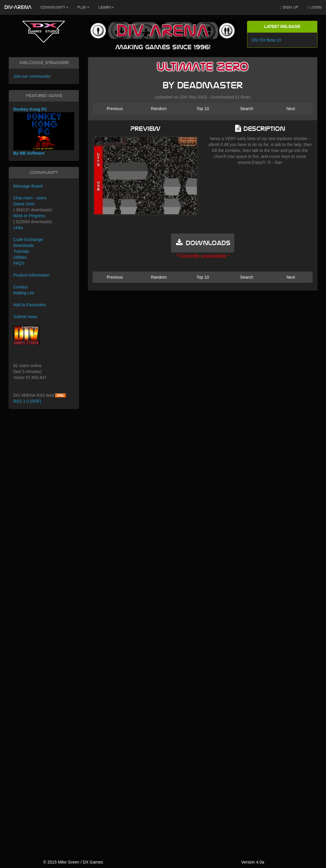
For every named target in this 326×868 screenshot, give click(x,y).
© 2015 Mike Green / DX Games (73, 862)
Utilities (20, 257)
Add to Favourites (30, 305)
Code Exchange (28, 239)
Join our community (31, 76)
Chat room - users (30, 198)
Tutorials (21, 251)
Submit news (25, 317)
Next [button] (291, 109)
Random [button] (159, 109)
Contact (20, 287)
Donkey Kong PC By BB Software (44, 131)
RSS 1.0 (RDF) (27, 401)
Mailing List (24, 293)
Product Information (31, 275)
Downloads (24, 245)
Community (54, 7)
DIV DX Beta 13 (266, 40)
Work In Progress (29, 216)
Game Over (24, 204)
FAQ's (19, 263)
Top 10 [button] (203, 109)
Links (18, 228)
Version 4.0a (253, 862)
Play (83, 7)
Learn (106, 7)
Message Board (28, 186)
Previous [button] (115, 109)
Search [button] (247, 109)
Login (314, 8)
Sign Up (289, 8)
